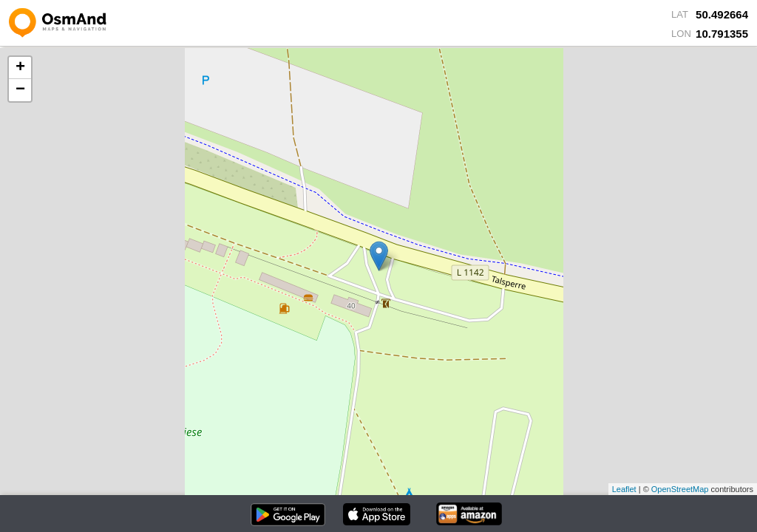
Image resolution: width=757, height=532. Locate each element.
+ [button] (20, 68)
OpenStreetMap (680, 489)
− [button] (20, 90)
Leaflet (624, 489)
